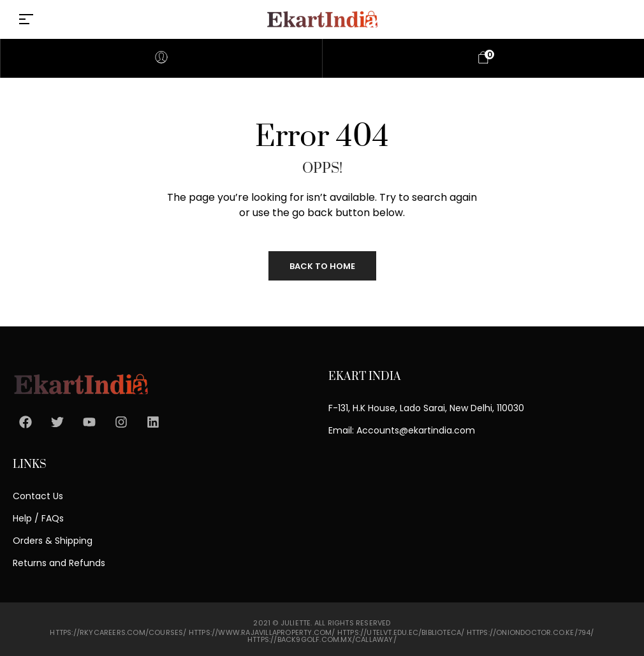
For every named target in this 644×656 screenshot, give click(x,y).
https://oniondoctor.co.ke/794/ (531, 632)
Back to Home (322, 266)
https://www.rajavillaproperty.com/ (262, 632)
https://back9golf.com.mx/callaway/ (322, 639)
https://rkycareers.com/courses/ (118, 632)
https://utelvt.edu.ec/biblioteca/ (401, 632)
